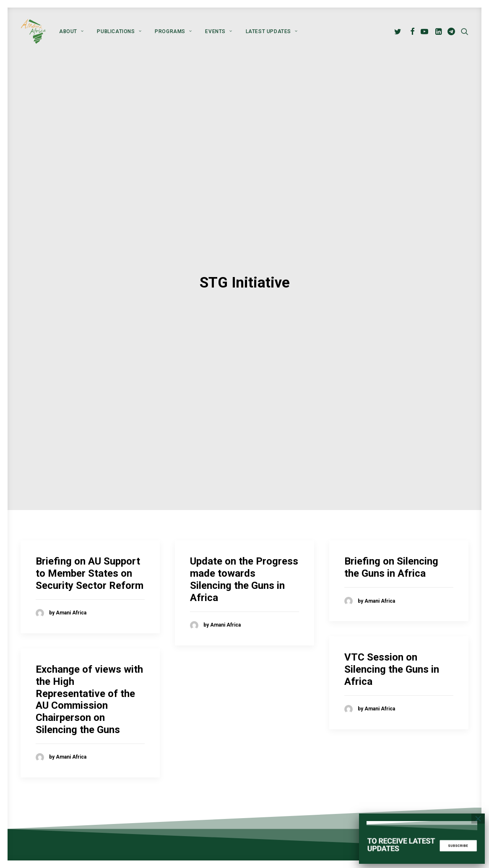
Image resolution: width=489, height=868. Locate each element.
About (71, 31)
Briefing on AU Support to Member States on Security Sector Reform (90, 549)
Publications (119, 31)
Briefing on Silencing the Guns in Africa (391, 543)
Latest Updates (272, 31)
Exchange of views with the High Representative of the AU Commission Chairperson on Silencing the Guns (89, 675)
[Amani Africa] (33, 31)
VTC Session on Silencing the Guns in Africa (392, 645)
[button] (399, 31)
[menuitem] (71, 31)
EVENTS (218, 31)
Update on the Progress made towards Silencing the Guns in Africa (244, 554)
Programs (173, 31)
